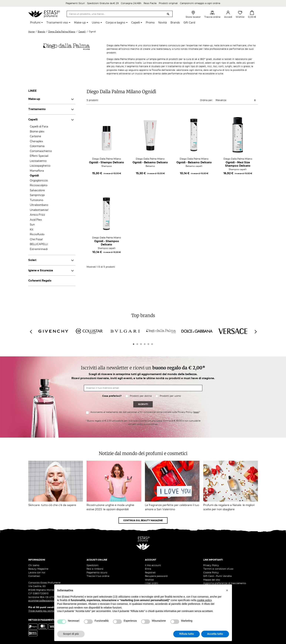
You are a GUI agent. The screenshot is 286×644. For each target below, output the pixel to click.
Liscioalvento (38, 161)
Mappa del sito (212, 580)
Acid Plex (36, 220)
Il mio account (153, 565)
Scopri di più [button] (71, 634)
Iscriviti (143, 404)
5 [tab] (148, 344)
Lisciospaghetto (40, 166)
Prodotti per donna (141, 396)
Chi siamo (34, 565)
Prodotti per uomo (170, 396)
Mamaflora (37, 171)
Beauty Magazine (38, 569)
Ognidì (34, 176)
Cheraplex (36, 141)
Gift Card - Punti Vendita (217, 576)
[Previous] (31, 332)
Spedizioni (93, 565)
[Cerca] (120, 14)
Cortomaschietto (41, 151)
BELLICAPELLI (39, 244)
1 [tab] (134, 344)
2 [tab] (137, 344)
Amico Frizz (37, 215)
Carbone (35, 136)
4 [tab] (145, 344)
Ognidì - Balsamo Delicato (194, 162)
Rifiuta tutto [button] (187, 634)
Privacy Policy (211, 565)
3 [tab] (141, 344)
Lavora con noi (37, 573)
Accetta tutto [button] (215, 634)
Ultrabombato (39, 205)
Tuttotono (36, 200)
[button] (227, 590)
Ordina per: (206, 100)
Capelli (33, 119)
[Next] (255, 332)
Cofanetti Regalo (40, 281)
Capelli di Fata (39, 127)
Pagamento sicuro (97, 573)
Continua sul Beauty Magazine (143, 520)
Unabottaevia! (39, 210)
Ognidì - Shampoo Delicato (107, 243)
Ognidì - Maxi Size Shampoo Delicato (238, 164)
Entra (148, 569)
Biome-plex (37, 132)
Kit (32, 230)
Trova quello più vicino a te (45, 611)
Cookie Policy (211, 573)
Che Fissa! (36, 239)
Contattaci (34, 576)
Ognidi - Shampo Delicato (107, 162)
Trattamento (37, 109)
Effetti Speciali (39, 156)
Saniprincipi (37, 195)
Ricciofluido (37, 234)
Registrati (150, 573)
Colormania (37, 146)
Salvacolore (37, 190)
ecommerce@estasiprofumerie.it (47, 601)
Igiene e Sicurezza (41, 270)
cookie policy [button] (204, 600)
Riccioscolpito (39, 185)
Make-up (34, 99)
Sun (32, 225)
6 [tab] (152, 344)
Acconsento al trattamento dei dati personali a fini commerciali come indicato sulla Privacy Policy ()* (145, 412)
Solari (32, 260)
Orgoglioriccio (39, 181)
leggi (196, 412)
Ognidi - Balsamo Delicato (150, 162)
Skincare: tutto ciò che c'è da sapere (52, 505)
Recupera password (156, 576)
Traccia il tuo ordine (98, 576)
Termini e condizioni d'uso (218, 569)
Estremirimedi (39, 249)
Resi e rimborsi (95, 569)
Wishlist (240, 14)
